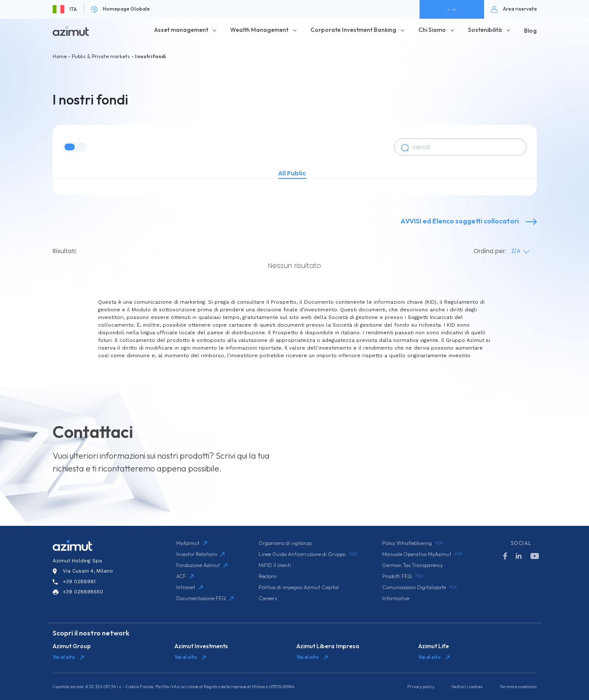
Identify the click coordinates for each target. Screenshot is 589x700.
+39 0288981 (79, 581)
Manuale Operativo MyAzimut (423, 554)
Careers (268, 598)
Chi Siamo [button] (432, 30)
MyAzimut (192, 543)
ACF (185, 576)
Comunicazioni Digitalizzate (420, 587)
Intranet (190, 587)
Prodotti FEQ (403, 576)
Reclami (268, 576)
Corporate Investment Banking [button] (353, 30)
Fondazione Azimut (202, 565)
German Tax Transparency (413, 565)
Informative (396, 598)
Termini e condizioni (518, 687)
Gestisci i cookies (467, 687)
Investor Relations (200, 554)
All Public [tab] (292, 173)
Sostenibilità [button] (485, 30)
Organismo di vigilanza (285, 543)
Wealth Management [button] (259, 30)
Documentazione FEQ (205, 598)
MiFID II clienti (275, 565)
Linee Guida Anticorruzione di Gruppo (308, 554)
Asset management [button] (181, 30)
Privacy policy (421, 687)
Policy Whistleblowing (413, 543)
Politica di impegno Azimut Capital (299, 587)
